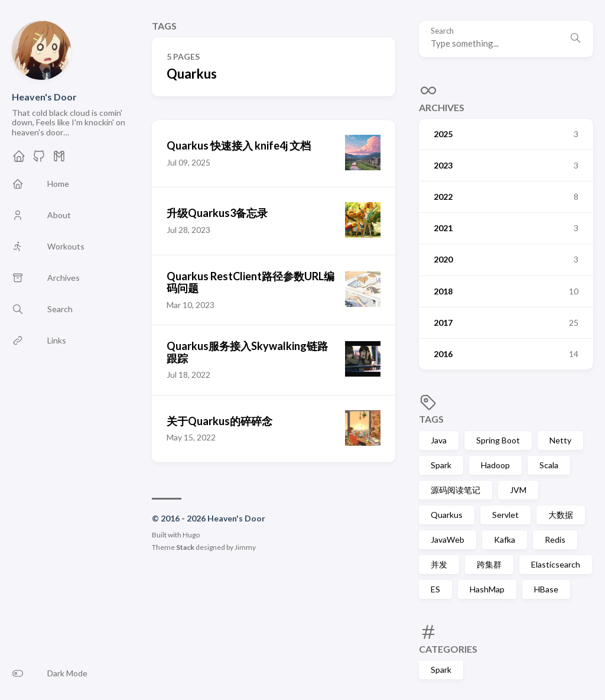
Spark (441, 465)
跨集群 (489, 564)
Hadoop (495, 465)
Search (442, 31)
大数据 (561, 515)
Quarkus (447, 515)
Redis (555, 539)
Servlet (505, 515)
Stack (185, 547)
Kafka (505, 539)
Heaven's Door (44, 97)
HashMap (487, 589)
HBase (546, 589)
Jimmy (245, 547)
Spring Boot (498, 440)
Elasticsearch (556, 564)
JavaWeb (448, 539)
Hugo (191, 535)
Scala (549, 465)
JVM (518, 490)
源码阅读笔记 (456, 490)
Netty (560, 440)
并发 (439, 564)
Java (439, 440)
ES (435, 589)
